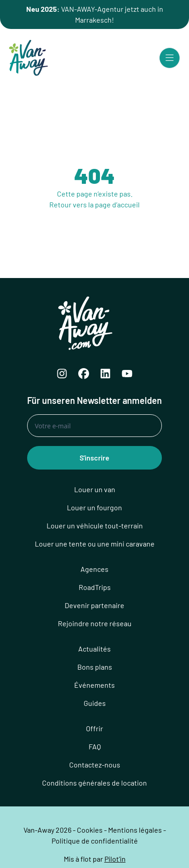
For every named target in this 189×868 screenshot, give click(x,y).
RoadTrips (95, 587)
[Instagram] (62, 374)
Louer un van (95, 489)
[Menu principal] (170, 58)
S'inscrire (94, 458)
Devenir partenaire (94, 605)
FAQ (95, 746)
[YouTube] (127, 374)
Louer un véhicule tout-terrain (95, 525)
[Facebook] (84, 374)
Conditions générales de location (94, 783)
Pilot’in (115, 859)
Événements (94, 685)
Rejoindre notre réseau (95, 623)
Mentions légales (135, 830)
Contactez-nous (95, 765)
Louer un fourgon (94, 507)
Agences (94, 569)
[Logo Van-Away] (28, 58)
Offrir (94, 728)
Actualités (94, 649)
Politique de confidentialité (95, 841)
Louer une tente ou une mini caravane (95, 544)
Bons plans (95, 667)
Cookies (90, 830)
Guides (95, 703)
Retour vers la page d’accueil (94, 204)
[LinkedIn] (105, 374)
